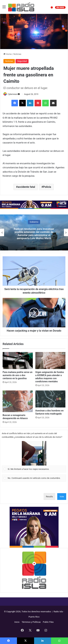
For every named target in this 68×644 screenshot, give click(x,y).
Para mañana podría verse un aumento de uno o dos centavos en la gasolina (18, 375)
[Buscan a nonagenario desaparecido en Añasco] (18, 401)
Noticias (17, 54)
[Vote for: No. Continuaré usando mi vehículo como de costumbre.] (34, 478)
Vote (62, 497)
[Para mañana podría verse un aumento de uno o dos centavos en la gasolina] (18, 361)
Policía (47, 187)
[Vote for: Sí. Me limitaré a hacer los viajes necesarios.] (34, 457)
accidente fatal (26, 187)
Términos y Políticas (31, 622)
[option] (34, 232)
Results (49, 497)
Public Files (48, 622)
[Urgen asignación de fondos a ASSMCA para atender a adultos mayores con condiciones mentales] (50, 361)
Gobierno (34, 222)
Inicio (17, 622)
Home (8, 54)
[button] (34, 453)
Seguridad (22, 61)
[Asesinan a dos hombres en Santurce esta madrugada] (50, 399)
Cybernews (12, 94)
